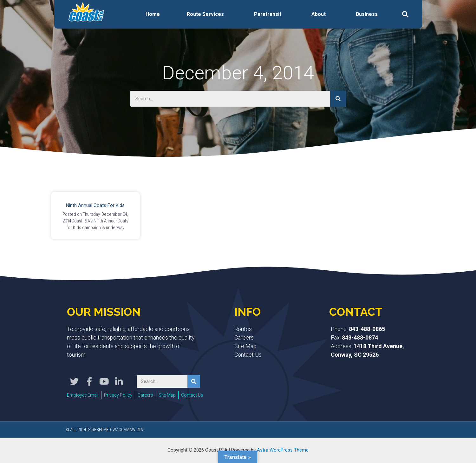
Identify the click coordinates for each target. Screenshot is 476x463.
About (319, 14)
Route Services (205, 14)
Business (367, 14)
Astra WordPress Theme (283, 450)
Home (153, 14)
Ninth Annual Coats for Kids (95, 205)
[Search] (338, 99)
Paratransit (268, 14)
